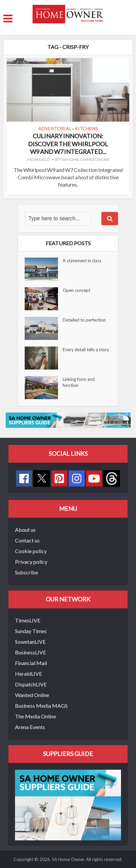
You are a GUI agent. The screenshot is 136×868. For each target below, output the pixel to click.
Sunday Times (31, 631)
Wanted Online (32, 695)
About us (25, 530)
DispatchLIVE (31, 684)
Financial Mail (31, 663)
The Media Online (35, 716)
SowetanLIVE (30, 642)
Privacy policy (31, 562)
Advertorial (55, 129)
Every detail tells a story (86, 350)
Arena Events (30, 727)
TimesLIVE (28, 620)
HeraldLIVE (28, 674)
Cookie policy (31, 551)
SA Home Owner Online (86, 159)
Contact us (27, 540)
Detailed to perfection (84, 320)
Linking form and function (79, 382)
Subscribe (26, 572)
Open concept (76, 290)
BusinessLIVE (30, 652)
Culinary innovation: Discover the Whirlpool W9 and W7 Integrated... (68, 144)
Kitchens (86, 129)
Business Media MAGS (41, 706)
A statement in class (82, 261)
